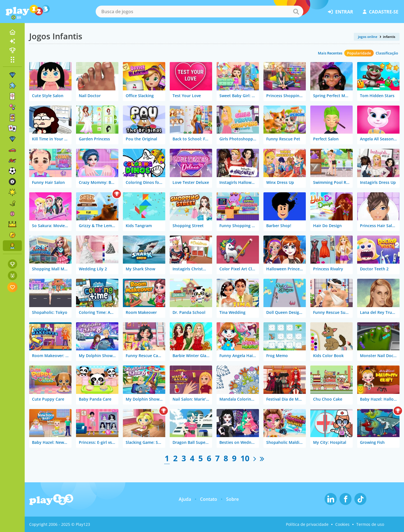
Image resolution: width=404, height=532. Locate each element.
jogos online (368, 37)
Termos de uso (370, 524)
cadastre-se (381, 12)
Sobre (232, 499)
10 (245, 458)
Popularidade (359, 53)
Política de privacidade (307, 524)
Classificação (387, 53)
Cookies (342, 524)
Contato (209, 499)
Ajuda (185, 499)
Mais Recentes (330, 53)
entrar (341, 12)
